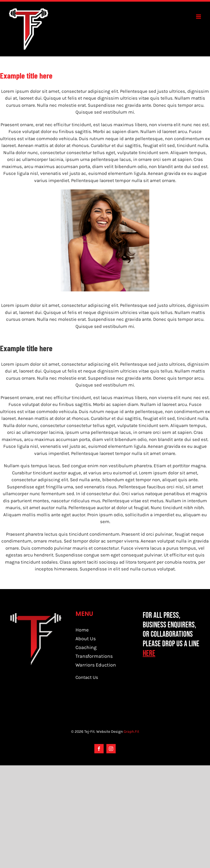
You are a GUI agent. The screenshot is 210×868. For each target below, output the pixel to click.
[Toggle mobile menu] (199, 17)
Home (82, 630)
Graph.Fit (131, 732)
